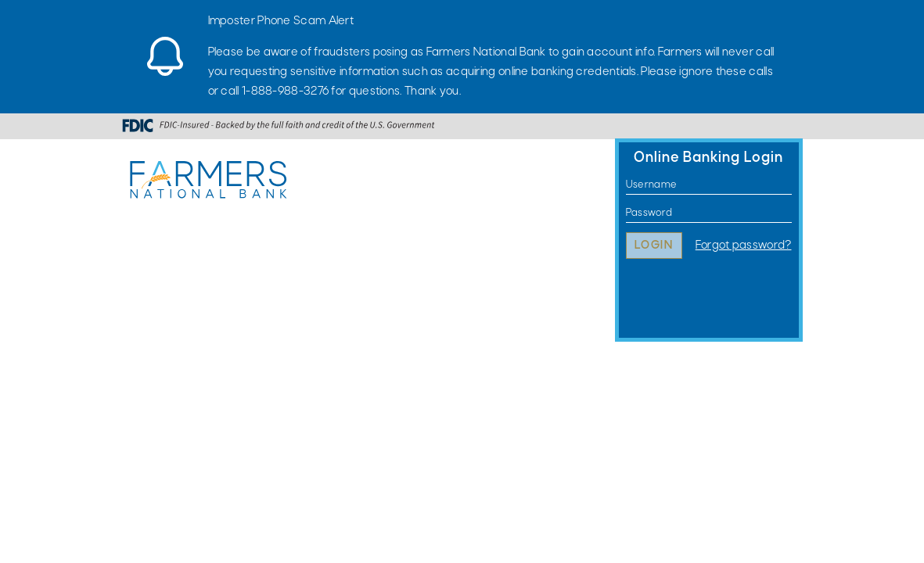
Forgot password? (744, 246)
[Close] (795, 20)
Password (626, 213)
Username (626, 185)
